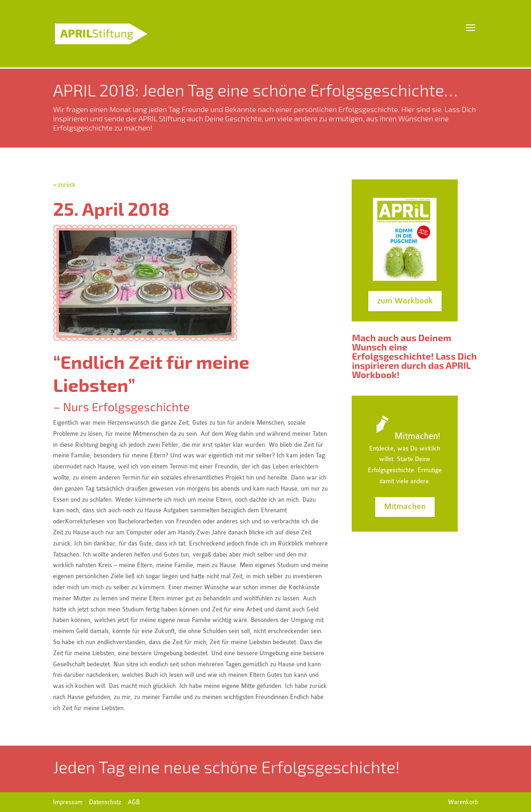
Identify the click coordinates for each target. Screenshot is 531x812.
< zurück (64, 185)
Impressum (68, 802)
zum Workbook (405, 301)
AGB (134, 802)
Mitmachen (405, 507)
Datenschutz (105, 802)
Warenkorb (463, 802)
